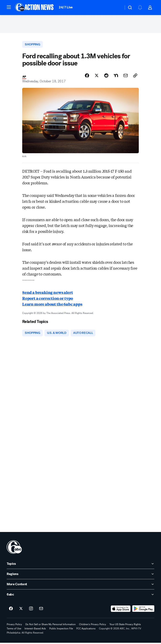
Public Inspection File (61, 630)
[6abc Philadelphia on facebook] (11, 610)
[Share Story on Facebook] (87, 77)
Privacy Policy (14, 626)
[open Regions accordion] (80, 575)
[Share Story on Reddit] (106, 77)
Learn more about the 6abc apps (52, 305)
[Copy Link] (135, 77)
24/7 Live (66, 7)
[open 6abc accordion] (80, 596)
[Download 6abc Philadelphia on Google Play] (143, 610)
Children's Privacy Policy (93, 626)
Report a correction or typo (48, 299)
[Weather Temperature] (117, 8)
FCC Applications (86, 630)
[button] (9, 7)
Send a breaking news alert (47, 293)
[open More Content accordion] (80, 586)
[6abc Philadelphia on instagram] (31, 610)
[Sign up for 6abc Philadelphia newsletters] (41, 610)
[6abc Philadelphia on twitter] (21, 610)
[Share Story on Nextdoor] (116, 77)
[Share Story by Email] (126, 77)
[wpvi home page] (14, 548)
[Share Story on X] (97, 77)
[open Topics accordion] (80, 565)
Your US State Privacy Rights (125, 626)
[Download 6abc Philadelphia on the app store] (121, 610)
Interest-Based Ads (35, 630)
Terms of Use (14, 630)
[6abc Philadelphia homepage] (35, 8)
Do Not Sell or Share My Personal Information (51, 626)
